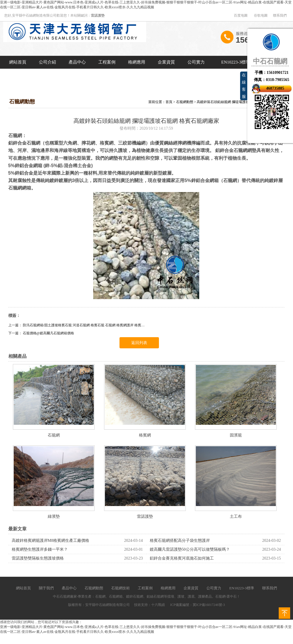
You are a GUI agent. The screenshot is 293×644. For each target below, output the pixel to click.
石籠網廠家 (68, 596)
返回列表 (139, 343)
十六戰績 (158, 605)
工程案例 (107, 62)
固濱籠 (236, 435)
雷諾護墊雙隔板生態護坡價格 (38, 558)
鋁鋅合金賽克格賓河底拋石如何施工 (182, 558)
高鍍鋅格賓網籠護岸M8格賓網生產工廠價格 (50, 541)
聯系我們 (280, 15)
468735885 (275, 88)
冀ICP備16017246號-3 (209, 605)
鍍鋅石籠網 (135, 596)
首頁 (169, 102)
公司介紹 (47, 62)
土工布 (236, 516)
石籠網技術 (120, 588)
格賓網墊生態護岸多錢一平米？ (40, 549)
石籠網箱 (116, 596)
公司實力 (196, 62)
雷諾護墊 (98, 15)
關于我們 (46, 588)
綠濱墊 (54, 516)
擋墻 (171, 596)
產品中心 (77, 62)
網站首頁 (18, 62)
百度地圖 (241, 15)
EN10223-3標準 (236, 62)
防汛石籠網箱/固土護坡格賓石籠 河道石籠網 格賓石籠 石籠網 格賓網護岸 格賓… (84, 325)
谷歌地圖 (261, 15)
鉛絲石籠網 (155, 596)
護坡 (181, 596)
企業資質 (166, 62)
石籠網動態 (185, 102)
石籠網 (54, 435)
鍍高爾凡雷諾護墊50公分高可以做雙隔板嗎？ (190, 549)
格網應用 (137, 62)
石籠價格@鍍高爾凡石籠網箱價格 (48, 333)
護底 (191, 596)
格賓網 (145, 435)
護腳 (202, 596)
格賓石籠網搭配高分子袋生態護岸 (180, 541)
